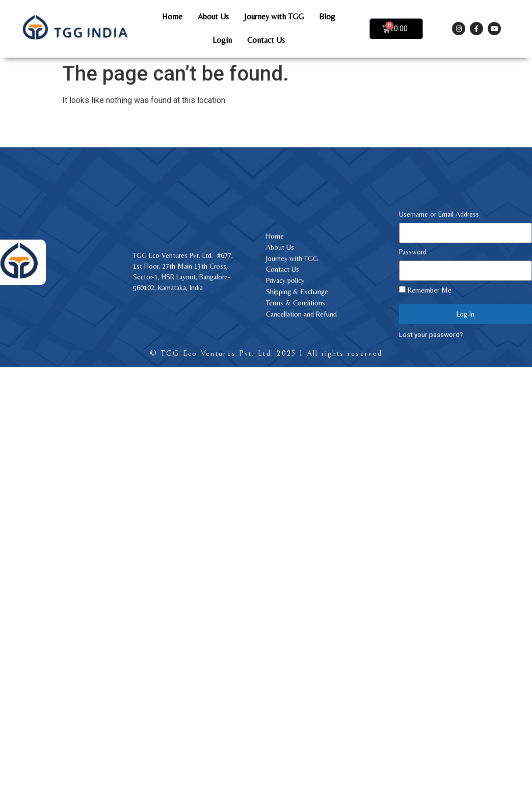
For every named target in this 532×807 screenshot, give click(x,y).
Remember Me (425, 290)
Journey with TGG (274, 17)
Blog (327, 17)
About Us (213, 17)
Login (222, 40)
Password (413, 252)
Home (172, 17)
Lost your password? (431, 334)
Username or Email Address (439, 214)
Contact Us (266, 40)
